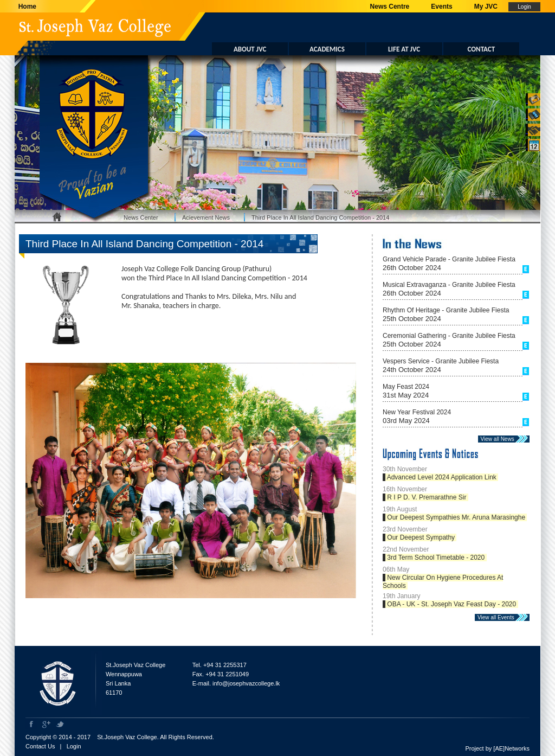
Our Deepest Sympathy (421, 537)
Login (74, 746)
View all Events (498, 617)
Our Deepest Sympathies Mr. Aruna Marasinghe (456, 517)
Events (441, 7)
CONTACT (482, 49)
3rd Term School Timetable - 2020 (436, 558)
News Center (141, 217)
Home (25, 7)
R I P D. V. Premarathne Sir (427, 497)
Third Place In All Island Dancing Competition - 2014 (320, 217)
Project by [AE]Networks (497, 748)
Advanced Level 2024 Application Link (442, 477)
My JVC (486, 7)
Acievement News (206, 217)
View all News (500, 439)
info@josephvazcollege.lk (246, 683)
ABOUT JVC (250, 49)
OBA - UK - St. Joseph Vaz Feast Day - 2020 (452, 604)
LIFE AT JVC (404, 49)
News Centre (390, 7)
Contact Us (40, 746)
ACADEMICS (327, 49)
